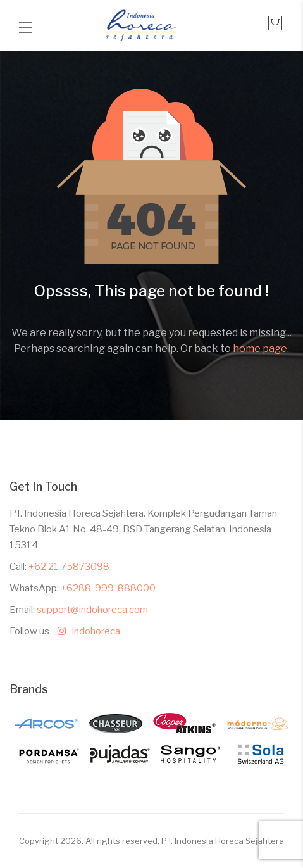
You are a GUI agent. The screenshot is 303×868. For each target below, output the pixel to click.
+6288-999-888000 (108, 588)
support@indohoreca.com (92, 610)
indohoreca (86, 631)
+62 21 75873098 (69, 567)
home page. (261, 349)
